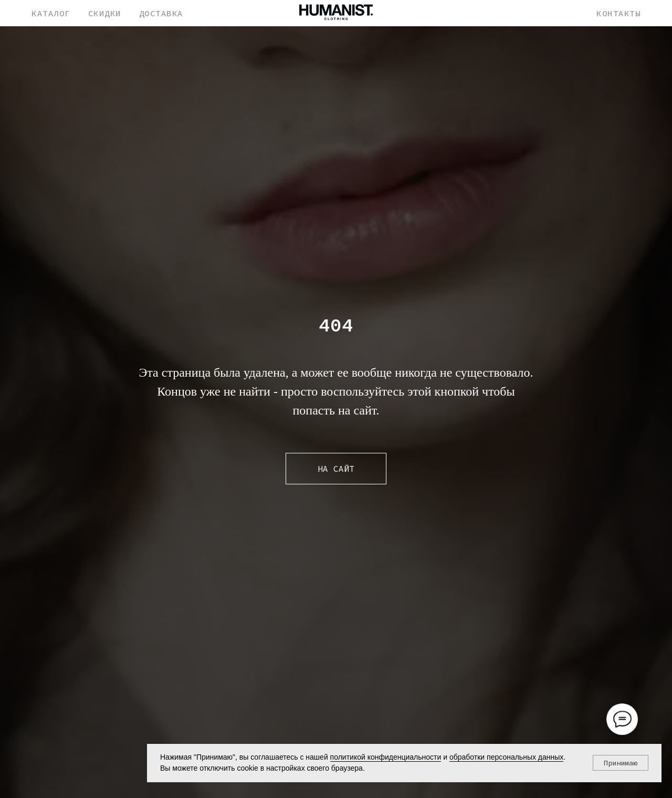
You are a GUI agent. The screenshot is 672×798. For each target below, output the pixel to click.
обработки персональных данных (506, 757)
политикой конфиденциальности (386, 757)
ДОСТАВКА (161, 13)
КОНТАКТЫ (618, 13)
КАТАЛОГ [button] (51, 13)
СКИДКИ (105, 13)
